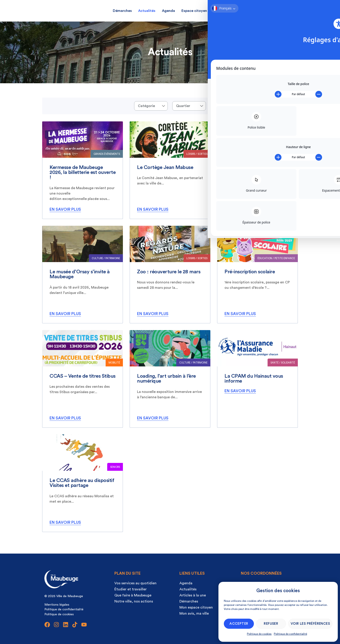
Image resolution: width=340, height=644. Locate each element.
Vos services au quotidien (135, 583)
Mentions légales (57, 605)
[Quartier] (189, 106)
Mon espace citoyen (196, 607)
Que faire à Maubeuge (133, 595)
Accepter (239, 624)
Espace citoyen (194, 11)
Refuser (271, 624)
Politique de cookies (259, 634)
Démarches (122, 11)
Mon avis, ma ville (228, 11)
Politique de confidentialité (290, 634)
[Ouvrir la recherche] (284, 10)
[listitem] (83, 170)
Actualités (147, 11)
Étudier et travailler (131, 589)
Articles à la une (193, 595)
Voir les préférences (310, 624)
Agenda (168, 11)
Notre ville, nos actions (134, 601)
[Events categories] (151, 106)
